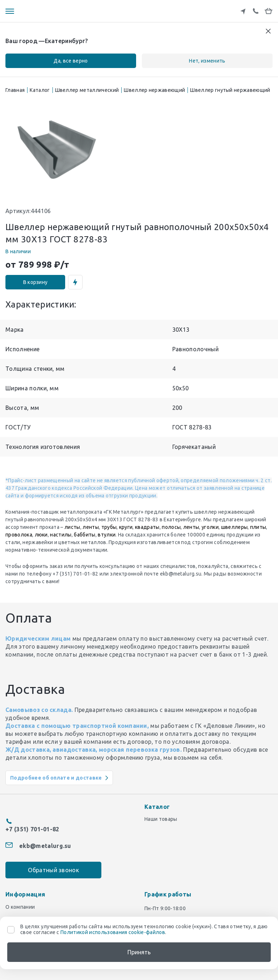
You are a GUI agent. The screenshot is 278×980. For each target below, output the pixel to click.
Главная (15, 90)
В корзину (35, 282)
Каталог (40, 90)
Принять (139, 952)
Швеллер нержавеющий (154, 90)
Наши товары (161, 819)
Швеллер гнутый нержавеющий (230, 90)
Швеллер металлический (87, 90)
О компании (20, 903)
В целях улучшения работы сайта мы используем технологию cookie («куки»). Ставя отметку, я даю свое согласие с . (144, 929)
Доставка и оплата (29, 915)
